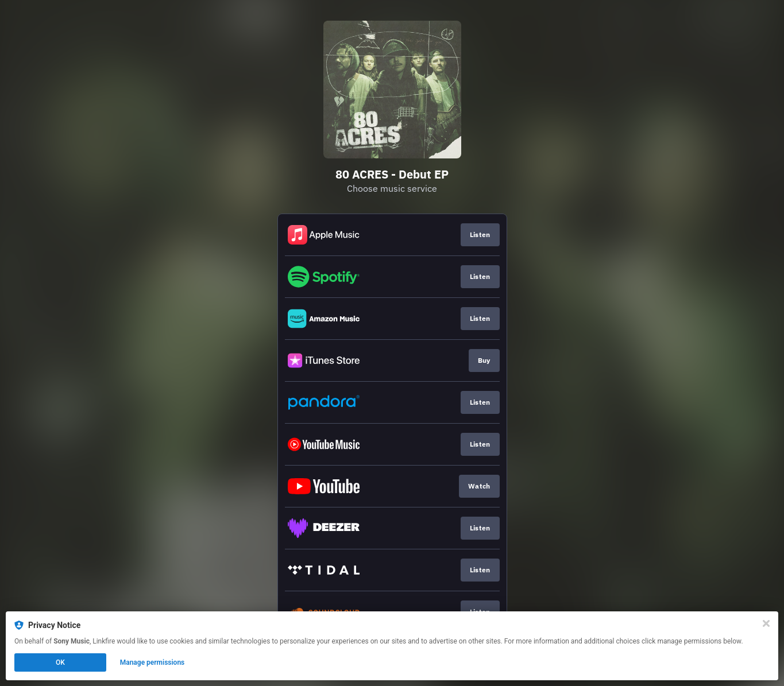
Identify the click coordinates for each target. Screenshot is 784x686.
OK (60, 662)
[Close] (766, 623)
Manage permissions (152, 662)
